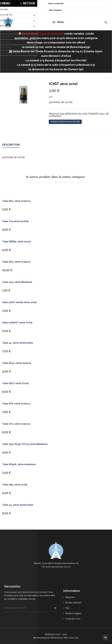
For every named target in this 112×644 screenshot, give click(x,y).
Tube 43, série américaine (18, 505)
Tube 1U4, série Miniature (17, 282)
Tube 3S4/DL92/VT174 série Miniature (25, 444)
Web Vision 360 (71, 638)
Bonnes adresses (73, 603)
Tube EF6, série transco (16, 404)
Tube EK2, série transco (16, 201)
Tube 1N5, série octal (15, 485)
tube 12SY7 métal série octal (19, 302)
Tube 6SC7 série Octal (15, 383)
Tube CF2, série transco (16, 424)
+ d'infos (65, 56)
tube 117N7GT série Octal (17, 323)
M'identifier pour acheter (65, 122)
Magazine (70, 597)
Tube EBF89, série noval (16, 242)
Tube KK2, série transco (16, 262)
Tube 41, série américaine (18, 343)
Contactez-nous (73, 619)
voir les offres (76, 42)
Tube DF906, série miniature (19, 464)
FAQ (67, 608)
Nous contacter (56, 3)
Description (11, 145)
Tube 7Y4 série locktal (15, 221)
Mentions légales (73, 613)
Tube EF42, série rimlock (17, 363)
